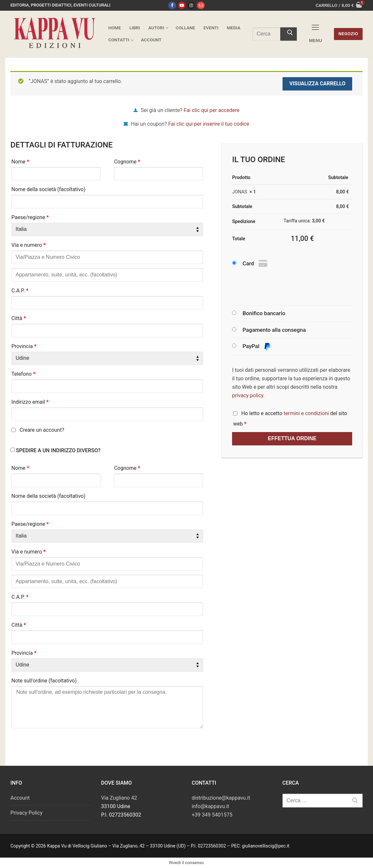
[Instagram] (191, 5)
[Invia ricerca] (289, 34)
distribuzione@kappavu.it (221, 798)
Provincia (24, 346)
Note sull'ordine (44, 681)
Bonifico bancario (264, 313)
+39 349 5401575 (212, 815)
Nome (20, 162)
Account (20, 798)
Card (256, 264)
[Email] (201, 5)
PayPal (257, 347)
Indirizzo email (30, 402)
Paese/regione (30, 217)
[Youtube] (182, 5)
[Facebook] (172, 5)
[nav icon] (315, 34)
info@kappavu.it (210, 806)
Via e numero (28, 245)
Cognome (127, 162)
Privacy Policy (27, 813)
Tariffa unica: (304, 221)
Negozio (348, 34)
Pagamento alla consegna (274, 330)
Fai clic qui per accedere (211, 110)
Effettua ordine (292, 438)
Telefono (23, 374)
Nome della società (48, 189)
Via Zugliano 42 (119, 798)
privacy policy (248, 395)
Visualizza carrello (317, 84)
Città (19, 318)
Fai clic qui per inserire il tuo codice (209, 124)
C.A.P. (20, 291)
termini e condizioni (306, 413)
